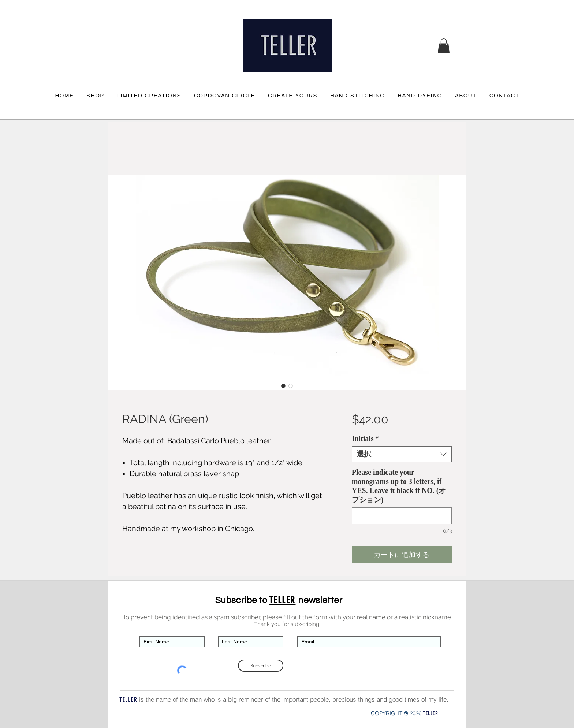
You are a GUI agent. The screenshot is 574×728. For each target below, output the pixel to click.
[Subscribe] (261, 666)
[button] (444, 46)
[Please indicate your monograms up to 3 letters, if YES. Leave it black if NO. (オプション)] (402, 516)
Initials (365, 438)
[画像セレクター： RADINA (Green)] (283, 386)
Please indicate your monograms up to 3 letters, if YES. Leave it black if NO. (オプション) (399, 486)
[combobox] (402, 454)
